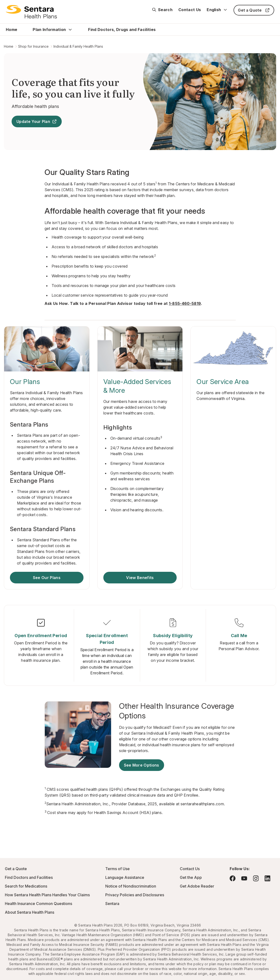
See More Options (142, 765)
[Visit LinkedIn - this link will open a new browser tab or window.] (267, 878)
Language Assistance (125, 877)
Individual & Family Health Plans (78, 46)
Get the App (191, 877)
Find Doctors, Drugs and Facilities (122, 30)
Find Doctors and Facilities (29, 877)
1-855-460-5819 (185, 303)
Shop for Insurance (33, 46)
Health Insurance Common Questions (38, 904)
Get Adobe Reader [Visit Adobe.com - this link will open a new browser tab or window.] (197, 886)
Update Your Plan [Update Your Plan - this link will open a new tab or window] (37, 121)
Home (11, 30)
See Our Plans (47, 578)
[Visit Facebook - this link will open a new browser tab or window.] (233, 878)
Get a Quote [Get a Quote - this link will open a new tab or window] (16, 869)
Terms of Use (117, 869)
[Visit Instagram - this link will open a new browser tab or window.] (256, 878)
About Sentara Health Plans (30, 912)
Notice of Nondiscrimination (131, 886)
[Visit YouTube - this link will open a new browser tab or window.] (244, 878)
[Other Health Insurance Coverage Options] (177, 711)
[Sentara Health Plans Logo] (31, 12)
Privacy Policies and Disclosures (135, 895)
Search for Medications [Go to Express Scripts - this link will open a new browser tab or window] (26, 886)
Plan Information (49, 30)
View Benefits (140, 578)
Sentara (112, 904)
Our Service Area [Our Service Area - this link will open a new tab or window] (223, 382)
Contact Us (190, 10)
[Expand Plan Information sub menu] (70, 30)
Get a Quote (254, 10)
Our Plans (25, 382)
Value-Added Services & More (137, 386)
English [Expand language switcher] (217, 10)
